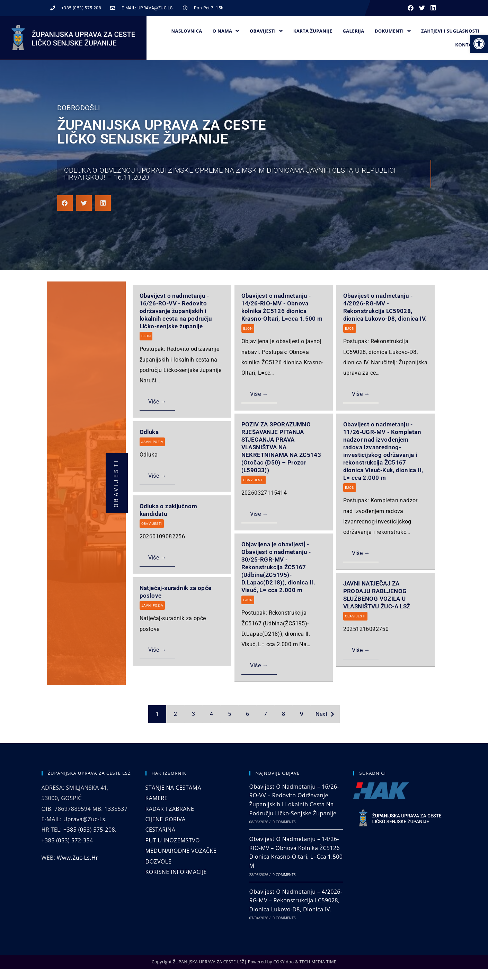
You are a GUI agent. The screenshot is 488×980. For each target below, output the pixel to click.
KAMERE (157, 798)
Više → (157, 402)
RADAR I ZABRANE (170, 809)
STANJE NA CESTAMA (173, 788)
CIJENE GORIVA (166, 819)
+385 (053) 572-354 (67, 840)
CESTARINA (161, 830)
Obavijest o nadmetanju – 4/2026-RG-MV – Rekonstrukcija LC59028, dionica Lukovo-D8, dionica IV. (296, 900)
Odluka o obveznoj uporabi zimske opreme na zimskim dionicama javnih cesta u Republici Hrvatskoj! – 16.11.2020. (230, 174)
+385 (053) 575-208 (89, 830)
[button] (479, 44)
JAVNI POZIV (152, 442)
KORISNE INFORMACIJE (176, 872)
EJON (146, 336)
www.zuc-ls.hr (77, 858)
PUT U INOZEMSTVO (173, 840)
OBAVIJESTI (254, 480)
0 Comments (284, 822)
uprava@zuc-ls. (85, 819)
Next (321, 714)
